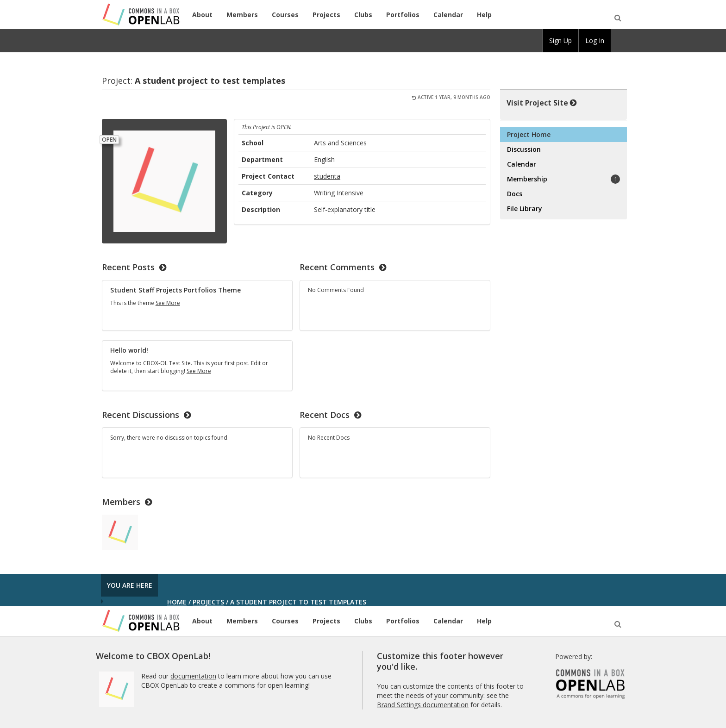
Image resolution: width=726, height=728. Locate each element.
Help (484, 15)
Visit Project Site (542, 103)
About (202, 15)
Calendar (448, 15)
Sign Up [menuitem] (560, 40)
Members (242, 15)
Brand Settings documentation (423, 705)
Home (177, 602)
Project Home (529, 134)
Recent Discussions (146, 415)
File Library (525, 208)
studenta (327, 176)
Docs (515, 194)
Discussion (524, 149)
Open (109, 140)
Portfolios (403, 15)
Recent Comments (343, 267)
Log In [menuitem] (595, 40)
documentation (193, 676)
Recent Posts (134, 267)
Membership (563, 179)
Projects (326, 15)
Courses (285, 15)
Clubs (363, 15)
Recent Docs (330, 415)
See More (168, 303)
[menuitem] (619, 41)
